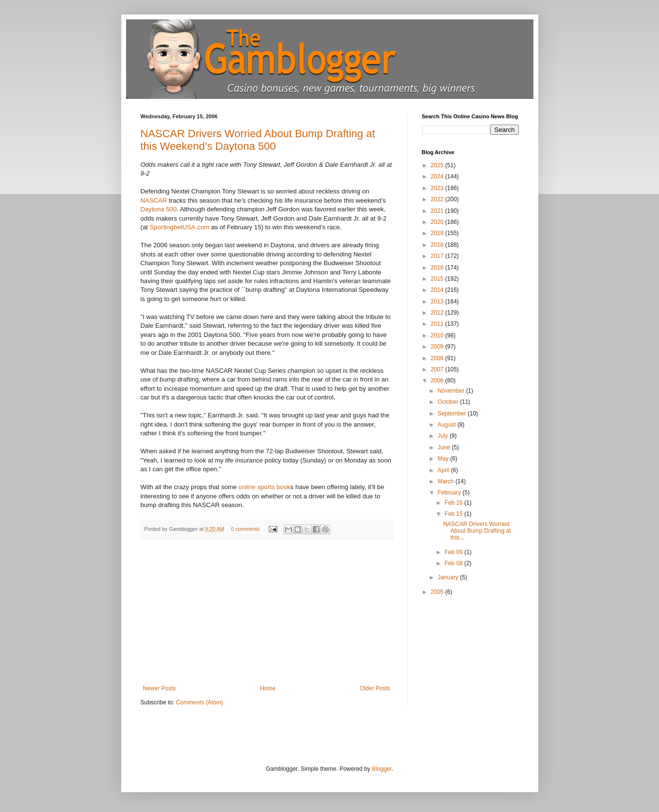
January (449, 577)
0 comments (245, 529)
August (447, 425)
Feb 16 (455, 503)
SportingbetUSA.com (180, 227)
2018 (438, 245)
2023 (438, 188)
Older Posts (375, 688)
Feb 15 (455, 514)
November (452, 391)
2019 (438, 233)
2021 (438, 211)
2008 (438, 358)
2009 (438, 347)
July (443, 436)
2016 (438, 268)
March (446, 481)
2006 (438, 381)
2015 (438, 279)
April (444, 470)
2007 (438, 369)
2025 (438, 165)
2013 (438, 302)
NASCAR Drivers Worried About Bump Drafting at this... (477, 531)
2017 (438, 256)
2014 (438, 290)
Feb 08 (455, 563)
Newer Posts (160, 688)
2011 (438, 324)
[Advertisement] (267, 612)
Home (268, 688)
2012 (438, 313)
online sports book (265, 487)
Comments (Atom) (200, 702)
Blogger (382, 769)
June (444, 447)
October (449, 402)
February (450, 493)
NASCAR (154, 200)
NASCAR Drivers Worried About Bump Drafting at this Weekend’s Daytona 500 (258, 140)
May (444, 459)
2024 (438, 176)
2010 (438, 335)
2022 (438, 199)
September (452, 414)
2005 (438, 592)
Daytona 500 (159, 209)
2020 (438, 222)
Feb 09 (455, 552)
